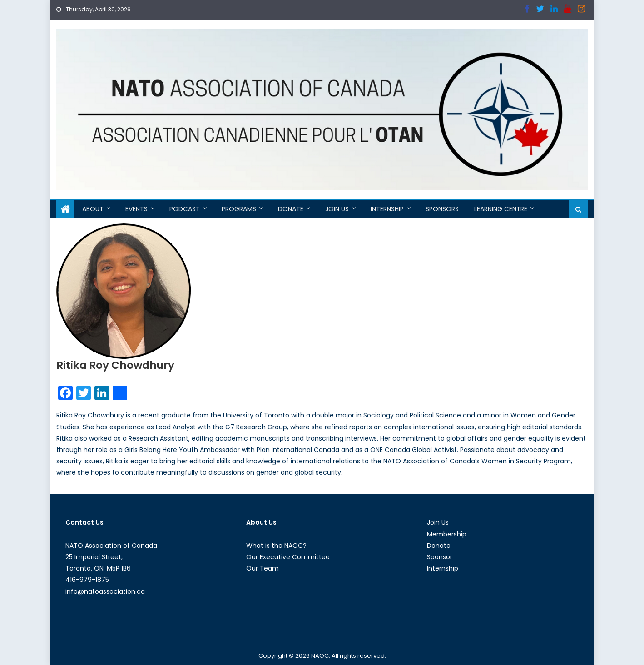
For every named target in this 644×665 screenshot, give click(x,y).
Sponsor (440, 557)
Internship (387, 209)
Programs (239, 209)
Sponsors (442, 209)
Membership (447, 534)
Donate (291, 209)
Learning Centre (501, 209)
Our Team (263, 568)
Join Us (337, 209)
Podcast (185, 209)
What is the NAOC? (276, 546)
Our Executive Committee (288, 557)
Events (136, 209)
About (93, 209)
